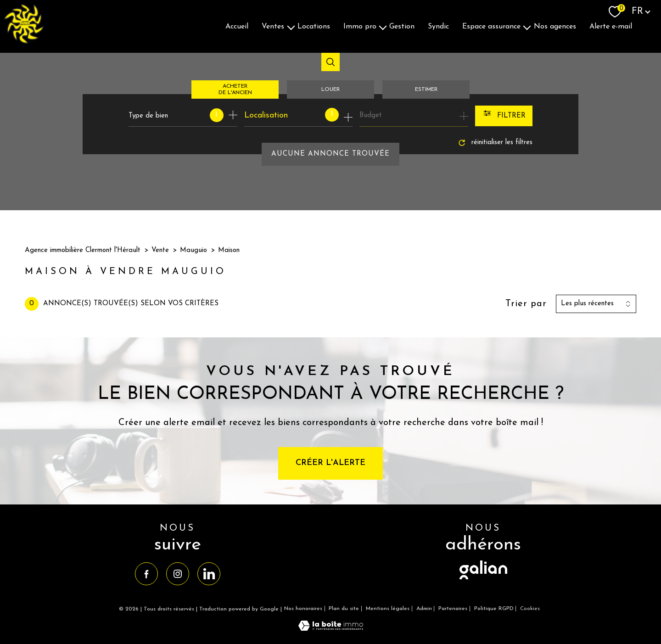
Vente (160, 250)
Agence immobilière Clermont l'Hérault (83, 250)
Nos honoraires (303, 609)
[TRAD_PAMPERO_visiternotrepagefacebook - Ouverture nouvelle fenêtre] (146, 574)
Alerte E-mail (611, 26)
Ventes (273, 26)
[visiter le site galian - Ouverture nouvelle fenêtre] (483, 580)
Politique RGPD (494, 609)
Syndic (438, 26)
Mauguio (193, 250)
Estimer (426, 90)
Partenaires (453, 609)
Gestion (402, 26)
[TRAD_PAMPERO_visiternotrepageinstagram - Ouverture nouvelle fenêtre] (178, 574)
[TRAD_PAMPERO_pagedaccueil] (24, 42)
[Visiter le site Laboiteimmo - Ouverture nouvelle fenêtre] (331, 629)
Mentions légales (388, 609)
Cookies (530, 609)
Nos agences (555, 26)
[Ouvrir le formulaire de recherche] (504, 116)
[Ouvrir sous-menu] (291, 27)
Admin (424, 609)
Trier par (526, 304)
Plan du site (344, 609)
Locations (314, 26)
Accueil (237, 26)
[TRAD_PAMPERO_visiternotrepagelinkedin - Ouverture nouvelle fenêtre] (209, 574)
